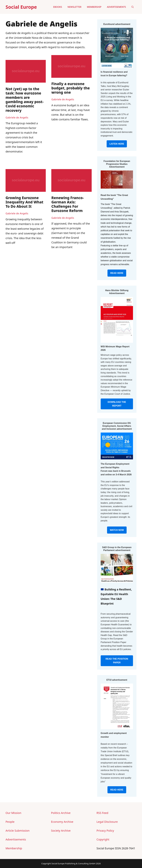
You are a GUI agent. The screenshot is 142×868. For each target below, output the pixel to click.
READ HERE (117, 273)
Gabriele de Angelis (17, 117)
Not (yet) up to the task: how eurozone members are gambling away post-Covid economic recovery (25, 100)
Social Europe (21, 7)
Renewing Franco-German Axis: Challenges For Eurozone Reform (68, 204)
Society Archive (61, 831)
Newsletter (74, 7)
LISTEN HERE (117, 144)
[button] (133, 7)
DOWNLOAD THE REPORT (117, 404)
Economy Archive (62, 822)
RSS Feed (102, 813)
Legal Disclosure (107, 822)
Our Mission (13, 813)
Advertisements (116, 7)
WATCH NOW (117, 530)
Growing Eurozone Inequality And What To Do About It (24, 202)
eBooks (58, 7)
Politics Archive (61, 813)
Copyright (103, 839)
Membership (94, 7)
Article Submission (18, 831)
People (10, 822)
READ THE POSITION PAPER (117, 661)
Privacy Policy (105, 831)
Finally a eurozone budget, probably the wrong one (71, 88)
